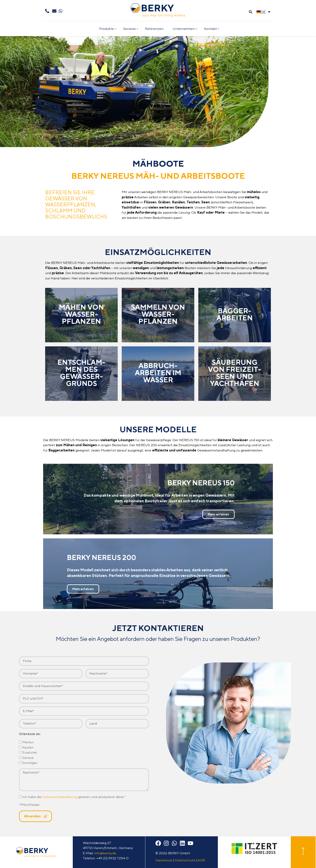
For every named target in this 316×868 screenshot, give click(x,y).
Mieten (28, 742)
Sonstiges (30, 763)
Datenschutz (185, 860)
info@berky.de (105, 853)
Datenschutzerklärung (60, 797)
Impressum (164, 860)
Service (28, 758)
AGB (201, 860)
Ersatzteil (30, 753)
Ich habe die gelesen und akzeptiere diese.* (74, 797)
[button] (250, 12)
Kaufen (28, 747)
